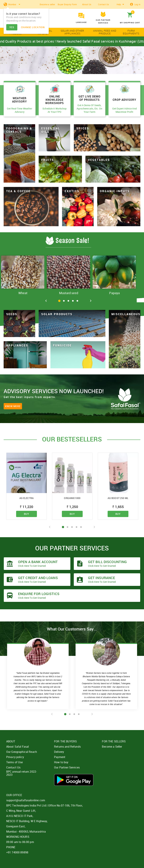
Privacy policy (15, 757)
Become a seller (47, 4)
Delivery (59, 752)
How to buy (61, 762)
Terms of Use (15, 762)
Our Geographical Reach (22, 752)
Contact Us (104, 4)
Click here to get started (32, 566)
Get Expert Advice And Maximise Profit (125, 110)
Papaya (114, 293)
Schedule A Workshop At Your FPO (54, 110)
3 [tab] (77, 70)
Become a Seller (112, 747)
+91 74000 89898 (17, 852)
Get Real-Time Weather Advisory (20, 110)
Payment (60, 757)
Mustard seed (69, 293)
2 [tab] (72, 70)
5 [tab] (77, 301)
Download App (74, 780)
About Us (87, 4)
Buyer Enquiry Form (67, 4)
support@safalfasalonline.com (26, 800)
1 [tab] (67, 70)
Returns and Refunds (67, 747)
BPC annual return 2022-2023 (21, 773)
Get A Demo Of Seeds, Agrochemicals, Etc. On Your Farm (89, 108)
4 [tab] (73, 301)
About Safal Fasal (18, 747)
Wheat (23, 293)
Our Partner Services (67, 767)
